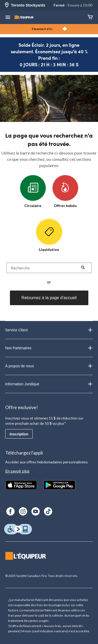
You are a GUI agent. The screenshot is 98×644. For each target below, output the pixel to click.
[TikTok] (48, 511)
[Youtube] (36, 511)
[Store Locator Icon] (7, 5)
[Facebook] (10, 511)
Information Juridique (49, 384)
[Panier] (90, 17)
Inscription (19, 434)
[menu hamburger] (8, 18)
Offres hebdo (65, 191)
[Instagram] (23, 511)
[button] (83, 268)
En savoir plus (17, 471)
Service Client (49, 330)
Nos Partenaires (49, 348)
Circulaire (33, 191)
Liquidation (49, 235)
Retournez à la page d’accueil (49, 298)
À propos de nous (49, 366)
